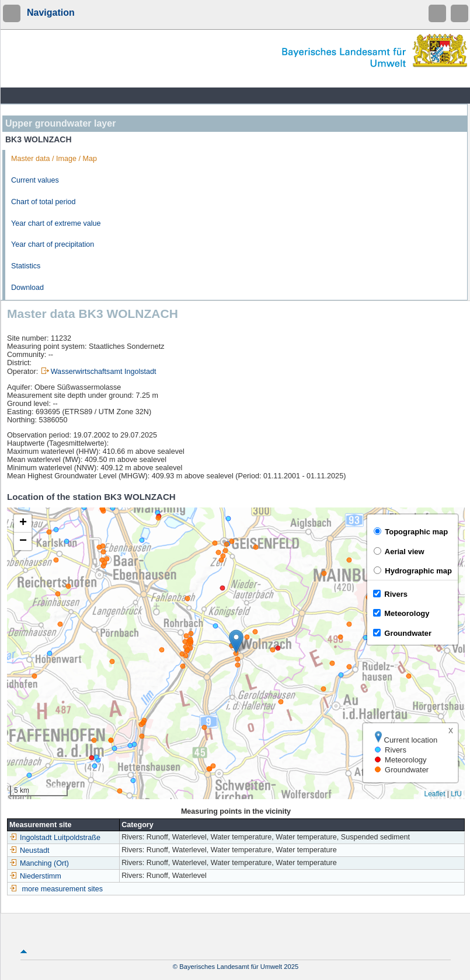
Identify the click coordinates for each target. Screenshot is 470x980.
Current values (35, 180)
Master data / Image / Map (54, 159)
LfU (456, 794)
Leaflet (434, 794)
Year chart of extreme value (56, 223)
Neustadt (29, 850)
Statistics (26, 266)
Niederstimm (35, 876)
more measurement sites (63, 889)
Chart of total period (43, 202)
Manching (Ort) (39, 863)
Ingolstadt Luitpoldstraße (55, 838)
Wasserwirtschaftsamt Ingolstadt (104, 372)
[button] (236, 641)
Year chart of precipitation (53, 244)
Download (27, 288)
